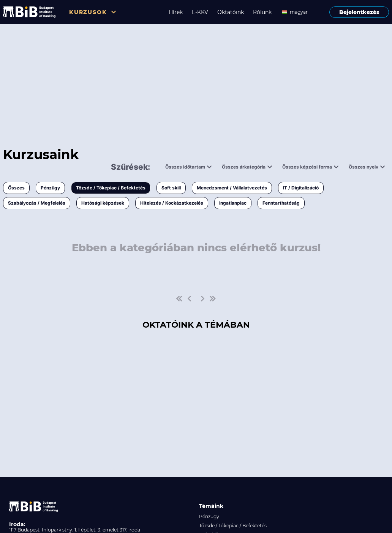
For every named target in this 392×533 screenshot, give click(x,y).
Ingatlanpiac (233, 203)
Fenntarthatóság (281, 203)
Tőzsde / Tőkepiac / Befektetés (111, 188)
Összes (16, 188)
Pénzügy (50, 188)
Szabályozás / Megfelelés (37, 203)
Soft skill (171, 188)
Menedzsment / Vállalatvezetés (232, 188)
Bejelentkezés (359, 12)
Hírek (176, 12)
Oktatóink (231, 12)
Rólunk (262, 12)
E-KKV (200, 12)
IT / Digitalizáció (301, 188)
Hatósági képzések (103, 203)
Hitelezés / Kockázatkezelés (172, 203)
